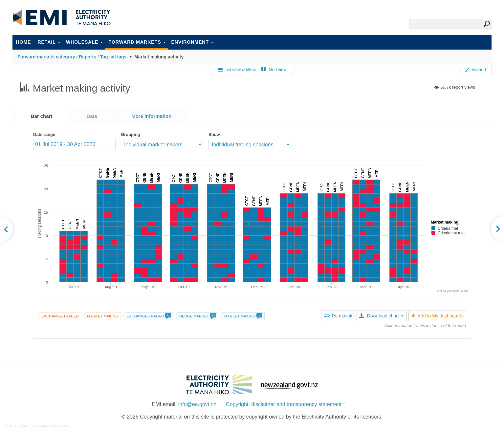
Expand (476, 69)
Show (214, 134)
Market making (103, 316)
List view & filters (237, 70)
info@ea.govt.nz (197, 404)
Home (23, 42)
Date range (44, 134)
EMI (62, 18)
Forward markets (137, 42)
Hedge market (197, 316)
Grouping (131, 134)
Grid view (274, 69)
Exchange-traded (60, 316)
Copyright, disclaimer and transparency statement (284, 404)
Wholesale (84, 42)
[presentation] (152, 116)
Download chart (381, 316)
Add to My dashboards (437, 316)
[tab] (42, 116)
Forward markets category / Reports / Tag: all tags (72, 57)
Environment (192, 42)
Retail (49, 42)
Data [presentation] (92, 116)
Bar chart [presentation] (42, 116)
